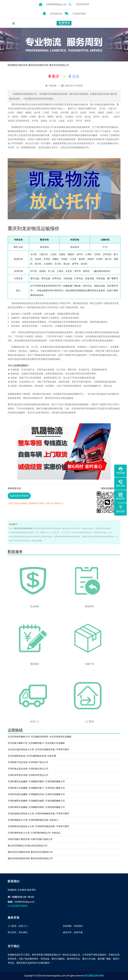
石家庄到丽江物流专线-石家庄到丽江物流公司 (30, 839)
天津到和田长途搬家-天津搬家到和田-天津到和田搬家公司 (36, 807)
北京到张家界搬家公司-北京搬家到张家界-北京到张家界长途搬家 (40, 737)
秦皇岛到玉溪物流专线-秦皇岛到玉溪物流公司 (30, 852)
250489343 (52, 14)
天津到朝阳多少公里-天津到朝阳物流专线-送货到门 (33, 820)
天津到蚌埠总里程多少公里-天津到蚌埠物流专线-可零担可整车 (38, 826)
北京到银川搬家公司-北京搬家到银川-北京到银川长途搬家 (36, 743)
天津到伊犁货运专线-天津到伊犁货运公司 (28, 775)
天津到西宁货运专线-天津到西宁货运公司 (28, 762)
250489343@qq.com (25, 902)
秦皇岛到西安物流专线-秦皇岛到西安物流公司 (30, 858)
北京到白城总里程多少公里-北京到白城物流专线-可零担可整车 (38, 749)
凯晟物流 (13, 65)
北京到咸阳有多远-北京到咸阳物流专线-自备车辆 (32, 756)
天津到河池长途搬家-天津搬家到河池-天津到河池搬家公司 (36, 794)
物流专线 (23, 65)
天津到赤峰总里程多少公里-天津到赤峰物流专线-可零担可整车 (38, 814)
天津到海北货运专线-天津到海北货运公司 (28, 769)
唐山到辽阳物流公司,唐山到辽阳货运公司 (28, 846)
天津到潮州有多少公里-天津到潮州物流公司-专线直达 (34, 833)
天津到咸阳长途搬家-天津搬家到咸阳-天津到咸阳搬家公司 (36, 801)
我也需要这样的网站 (94, 976)
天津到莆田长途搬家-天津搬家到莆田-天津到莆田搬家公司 (36, 781)
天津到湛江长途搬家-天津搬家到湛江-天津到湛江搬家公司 (36, 788)
